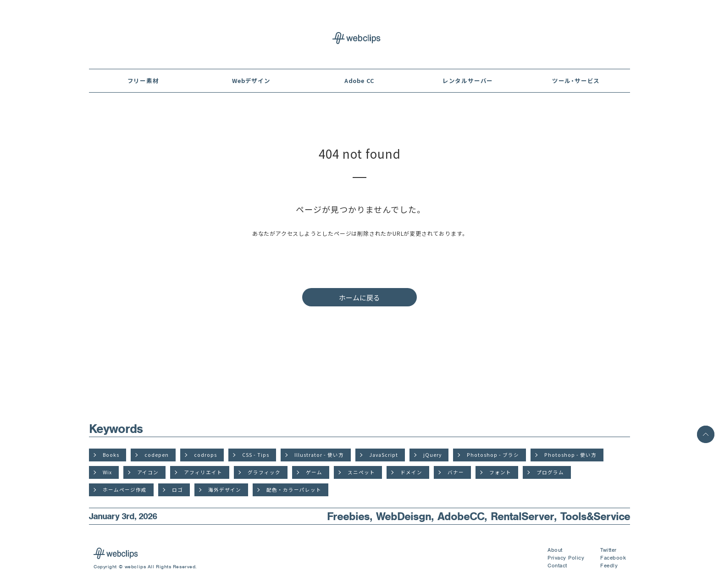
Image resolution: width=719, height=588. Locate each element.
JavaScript (384, 455)
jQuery (432, 455)
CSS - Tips (256, 455)
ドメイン (411, 472)
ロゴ (177, 490)
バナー (456, 472)
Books (111, 455)
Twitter (608, 550)
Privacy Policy (566, 558)
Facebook (613, 558)
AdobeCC (461, 516)
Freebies (348, 516)
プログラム (550, 472)
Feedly (609, 566)
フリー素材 (143, 80)
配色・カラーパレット (294, 490)
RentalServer (522, 516)
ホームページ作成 (125, 490)
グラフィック (264, 472)
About (555, 550)
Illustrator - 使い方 (319, 455)
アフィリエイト (203, 472)
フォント (500, 472)
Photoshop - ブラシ (493, 455)
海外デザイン (225, 490)
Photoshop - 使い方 (570, 455)
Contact (557, 566)
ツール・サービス (576, 80)
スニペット (361, 472)
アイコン (148, 472)
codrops (205, 455)
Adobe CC (359, 80)
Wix (107, 472)
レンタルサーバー (468, 80)
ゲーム (314, 472)
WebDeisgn (404, 516)
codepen (157, 455)
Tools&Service (595, 516)
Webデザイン (251, 80)
